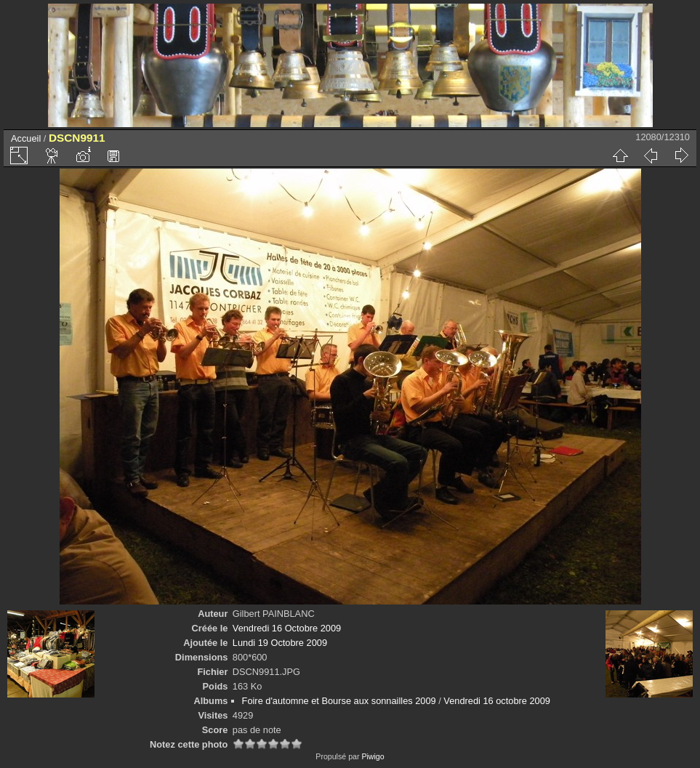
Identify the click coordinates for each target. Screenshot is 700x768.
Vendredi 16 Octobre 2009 (287, 628)
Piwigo (373, 756)
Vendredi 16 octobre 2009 (497, 701)
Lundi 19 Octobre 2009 (280, 643)
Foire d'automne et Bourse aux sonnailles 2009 (339, 701)
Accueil (26, 138)
